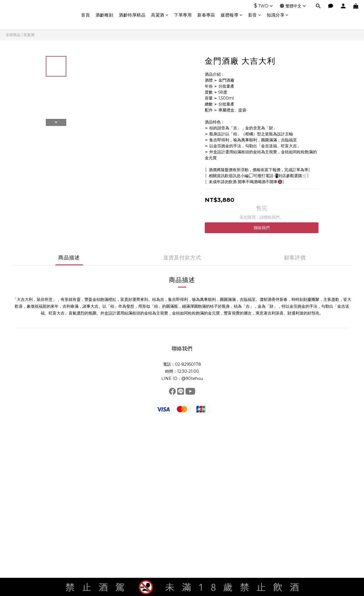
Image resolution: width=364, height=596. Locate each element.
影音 (255, 15)
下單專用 (183, 15)
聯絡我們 (262, 228)
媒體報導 (232, 15)
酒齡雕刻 (104, 15)
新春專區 (206, 15)
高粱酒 (160, 15)
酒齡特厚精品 (132, 15)
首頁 (85, 15)
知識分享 (278, 15)
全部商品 (13, 35)
